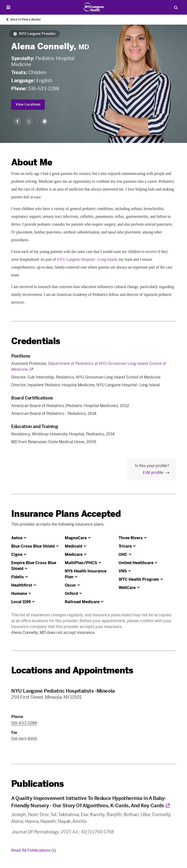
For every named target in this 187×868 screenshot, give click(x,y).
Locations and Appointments (72, 670)
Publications (37, 784)
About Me (32, 162)
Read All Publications (34, 850)
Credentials (36, 341)
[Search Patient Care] (176, 7)
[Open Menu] (8, 7)
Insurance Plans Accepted (66, 514)
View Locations (28, 105)
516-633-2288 (44, 89)
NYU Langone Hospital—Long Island (87, 259)
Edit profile (153, 473)
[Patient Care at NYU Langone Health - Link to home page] (94, 7)
